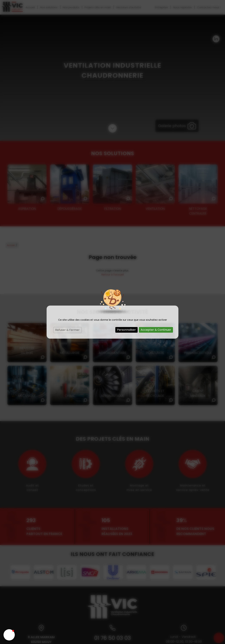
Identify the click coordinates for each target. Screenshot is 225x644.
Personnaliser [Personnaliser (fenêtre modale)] (126, 330)
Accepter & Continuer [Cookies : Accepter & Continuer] (156, 330)
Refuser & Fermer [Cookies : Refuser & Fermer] (67, 330)
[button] (9, 635)
